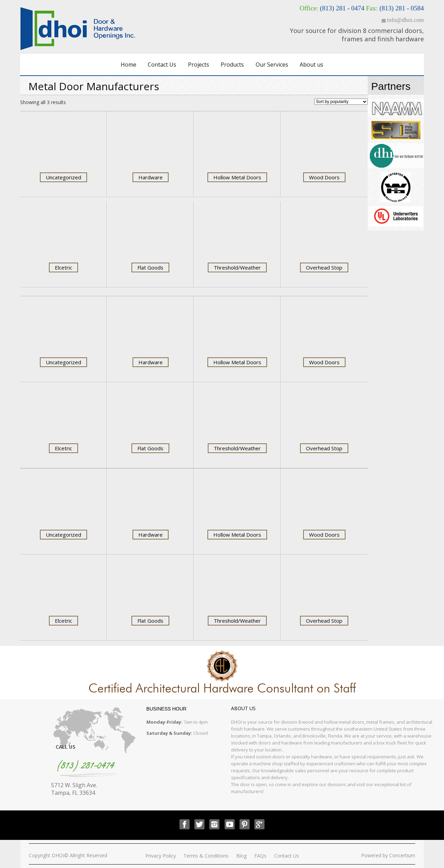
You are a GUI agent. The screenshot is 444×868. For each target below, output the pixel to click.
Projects (199, 65)
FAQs (260, 856)
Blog (241, 856)
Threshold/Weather (237, 267)
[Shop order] (341, 102)
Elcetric (63, 267)
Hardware (151, 177)
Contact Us (162, 65)
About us (311, 65)
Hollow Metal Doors (237, 177)
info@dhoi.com (405, 20)
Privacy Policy (161, 856)
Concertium (402, 855)
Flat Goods (150, 267)
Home (129, 65)
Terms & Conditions (206, 856)
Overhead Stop (324, 267)
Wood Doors (324, 177)
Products (232, 65)
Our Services (272, 65)
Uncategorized (63, 177)
